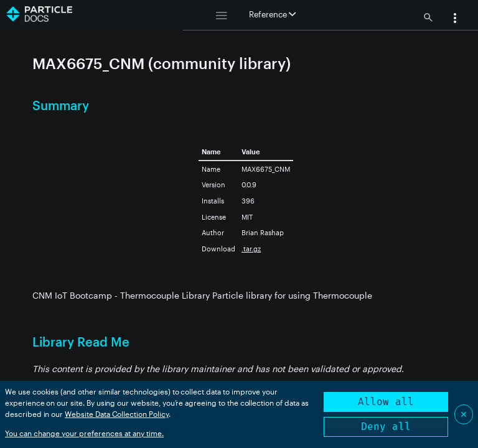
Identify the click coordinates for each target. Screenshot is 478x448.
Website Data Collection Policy (117, 414)
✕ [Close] (464, 414)
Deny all (386, 427)
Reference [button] (272, 14)
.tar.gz (251, 249)
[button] (455, 19)
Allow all (386, 402)
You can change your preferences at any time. (84, 433)
